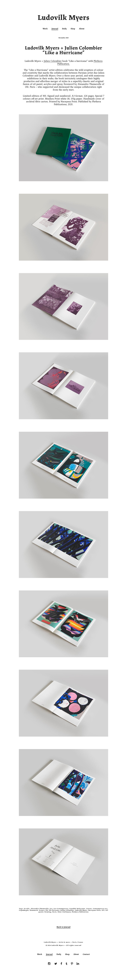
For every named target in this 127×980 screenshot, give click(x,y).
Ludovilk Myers (63, 18)
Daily (64, 29)
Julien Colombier (53, 61)
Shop (73, 29)
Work (45, 29)
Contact (86, 954)
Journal (55, 29)
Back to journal (63, 927)
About (82, 29)
